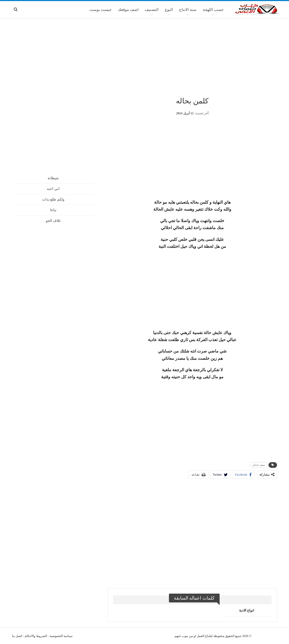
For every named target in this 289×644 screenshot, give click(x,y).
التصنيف (152, 10)
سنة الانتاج (188, 10)
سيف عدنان (259, 465)
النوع (169, 10)
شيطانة (53, 178)
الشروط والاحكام (36, 636)
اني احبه (53, 189)
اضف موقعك (128, 10)
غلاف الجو (53, 221)
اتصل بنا (17, 636)
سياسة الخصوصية (61, 636)
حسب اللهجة (213, 10)
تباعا (53, 210)
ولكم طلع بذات (53, 199)
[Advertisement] (144, 57)
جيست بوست (101, 10)
